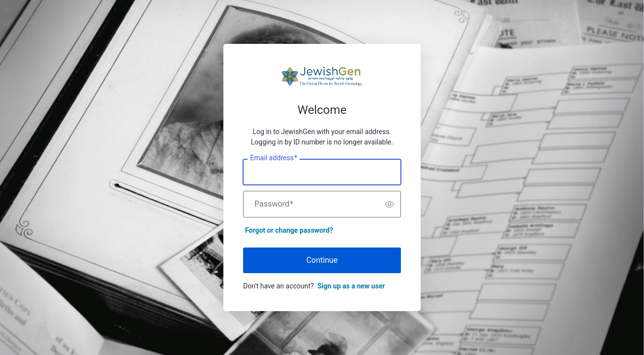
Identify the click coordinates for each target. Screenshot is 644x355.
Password (274, 204)
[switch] (390, 204)
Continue (322, 260)
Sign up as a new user (351, 286)
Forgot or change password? (289, 230)
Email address (273, 158)
